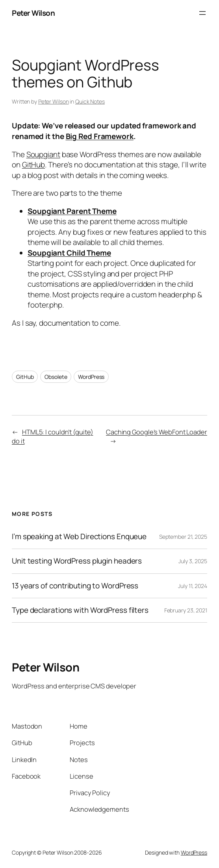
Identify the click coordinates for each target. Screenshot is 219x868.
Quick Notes (90, 101)
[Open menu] (202, 13)
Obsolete (56, 377)
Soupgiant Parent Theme (72, 211)
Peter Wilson (33, 13)
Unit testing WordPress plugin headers (77, 561)
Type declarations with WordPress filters (80, 610)
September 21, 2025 (183, 537)
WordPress (91, 377)
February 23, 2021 (186, 610)
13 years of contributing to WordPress (75, 586)
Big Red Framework (100, 136)
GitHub (33, 165)
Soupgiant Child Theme (69, 253)
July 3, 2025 (193, 561)
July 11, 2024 (193, 586)
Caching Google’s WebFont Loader (157, 432)
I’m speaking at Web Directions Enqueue (79, 537)
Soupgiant (43, 154)
